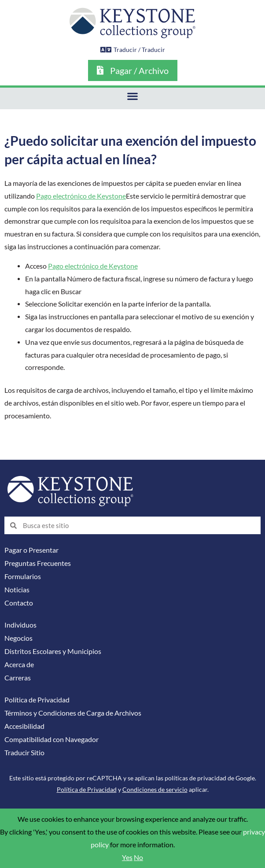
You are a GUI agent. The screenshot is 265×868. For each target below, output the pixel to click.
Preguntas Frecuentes (38, 563)
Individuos (20, 625)
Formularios (23, 576)
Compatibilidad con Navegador (52, 739)
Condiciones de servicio (155, 789)
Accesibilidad (24, 726)
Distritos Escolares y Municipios (53, 651)
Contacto (19, 603)
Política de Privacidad (37, 700)
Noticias (17, 590)
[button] (133, 96)
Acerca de (19, 665)
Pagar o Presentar (31, 550)
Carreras (18, 678)
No (138, 857)
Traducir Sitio (24, 753)
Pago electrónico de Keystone (81, 196)
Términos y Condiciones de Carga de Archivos (73, 713)
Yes (127, 857)
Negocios (18, 638)
